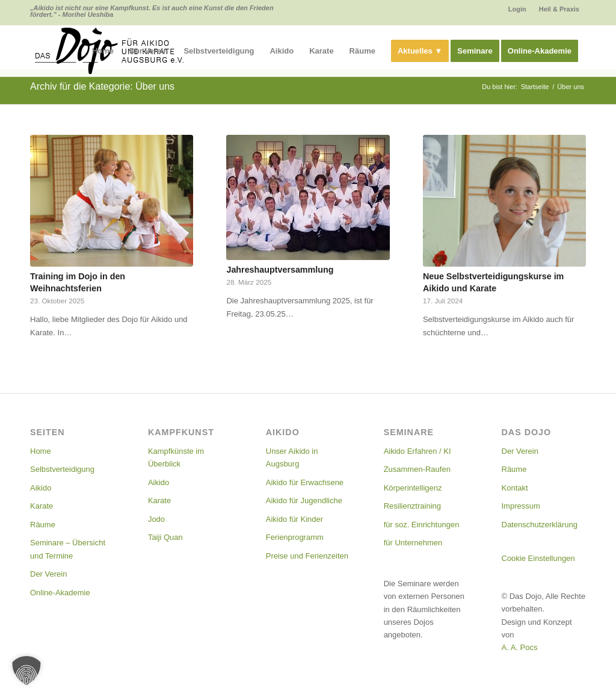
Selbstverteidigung (62, 469)
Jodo (156, 519)
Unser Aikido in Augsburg (292, 457)
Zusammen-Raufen (417, 469)
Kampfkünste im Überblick (176, 457)
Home (41, 451)
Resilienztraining (412, 506)
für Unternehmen (413, 543)
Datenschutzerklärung (540, 525)
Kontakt (515, 488)
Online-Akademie (60, 593)
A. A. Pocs (520, 647)
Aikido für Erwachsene (305, 482)
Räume (43, 525)
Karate (42, 506)
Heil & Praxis (559, 9)
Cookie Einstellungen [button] (538, 558)
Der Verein (48, 574)
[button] (26, 671)
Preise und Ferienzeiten (307, 556)
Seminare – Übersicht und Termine (68, 549)
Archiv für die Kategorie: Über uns (102, 86)
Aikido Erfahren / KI (417, 451)
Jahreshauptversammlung (280, 270)
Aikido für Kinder (294, 519)
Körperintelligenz (413, 488)
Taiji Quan (165, 537)
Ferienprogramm (295, 537)
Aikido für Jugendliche (304, 500)
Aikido (41, 488)
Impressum (521, 506)
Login (517, 9)
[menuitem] (518, 9)
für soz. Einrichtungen (422, 525)
